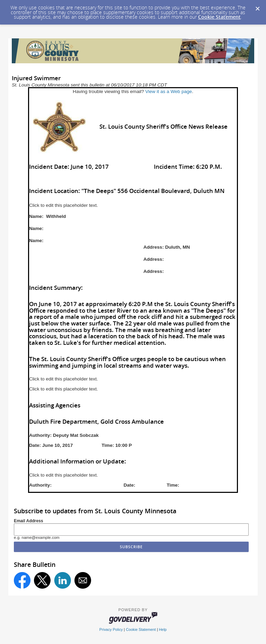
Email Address (29, 521)
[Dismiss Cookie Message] (257, 7)
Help (163, 629)
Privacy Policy (111, 629)
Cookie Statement (219, 17)
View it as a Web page (169, 91)
